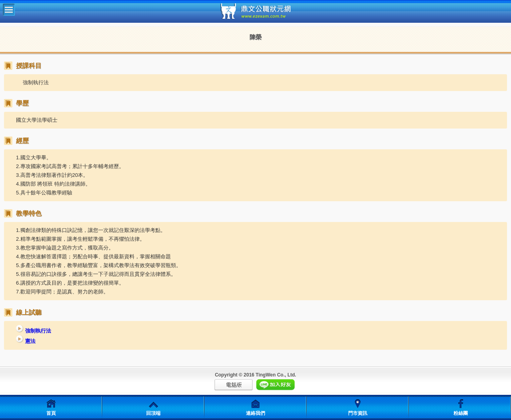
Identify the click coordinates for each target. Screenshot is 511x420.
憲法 (26, 341)
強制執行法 (34, 331)
